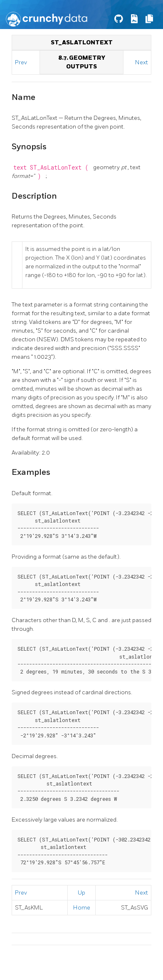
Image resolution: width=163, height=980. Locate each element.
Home (82, 908)
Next (142, 62)
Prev (22, 62)
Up (81, 893)
